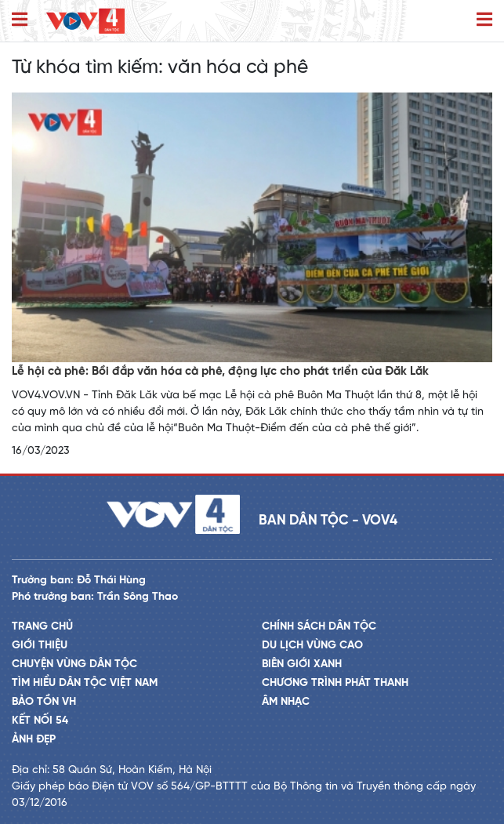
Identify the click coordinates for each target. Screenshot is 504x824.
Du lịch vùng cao (312, 646)
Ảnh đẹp (34, 740)
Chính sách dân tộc (319, 627)
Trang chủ (42, 627)
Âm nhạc (286, 702)
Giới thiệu (40, 646)
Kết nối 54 (40, 721)
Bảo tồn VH (44, 702)
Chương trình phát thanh (335, 683)
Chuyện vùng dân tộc (74, 664)
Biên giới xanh (302, 664)
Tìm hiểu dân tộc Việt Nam (85, 683)
